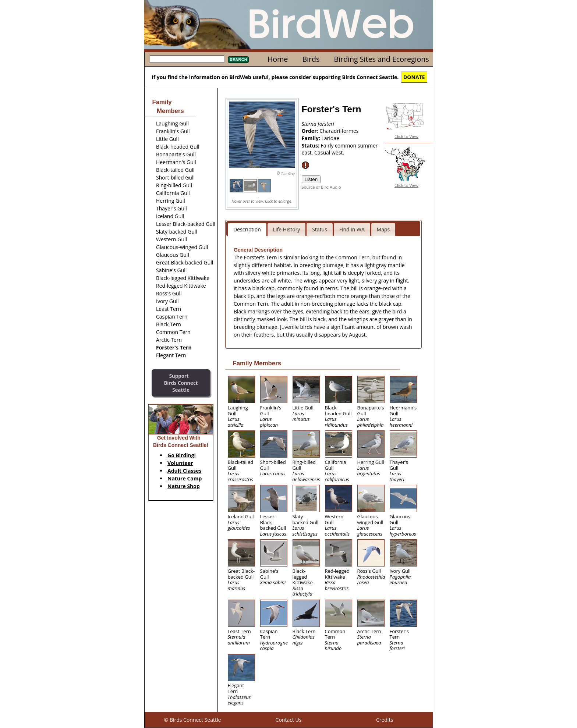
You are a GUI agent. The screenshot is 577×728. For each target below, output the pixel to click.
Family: (312, 138)
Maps (383, 229)
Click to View (406, 136)
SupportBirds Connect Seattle (181, 383)
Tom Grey (288, 173)
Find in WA (352, 229)
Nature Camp (185, 478)
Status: (311, 145)
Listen (311, 179)
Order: (311, 131)
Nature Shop (184, 486)
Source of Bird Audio (321, 187)
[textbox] (187, 59)
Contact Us (289, 720)
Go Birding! (182, 455)
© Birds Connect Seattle (193, 720)
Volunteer (180, 463)
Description (247, 229)
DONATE (414, 77)
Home (278, 59)
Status (320, 229)
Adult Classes (185, 471)
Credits (385, 720)
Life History (287, 229)
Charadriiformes (339, 131)
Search (238, 60)
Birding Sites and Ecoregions (382, 59)
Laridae (331, 138)
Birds (311, 59)
